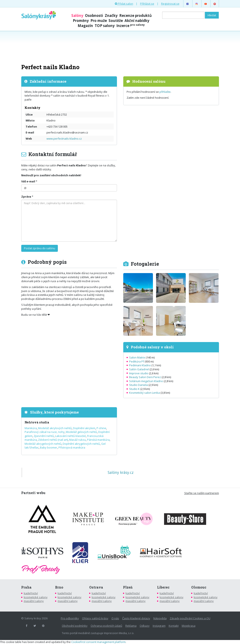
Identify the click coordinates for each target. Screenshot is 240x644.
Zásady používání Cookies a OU (190, 618)
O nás (115, 618)
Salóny (77, 15)
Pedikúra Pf (137, 361)
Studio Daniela (139, 385)
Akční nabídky (137, 21)
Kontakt (174, 626)
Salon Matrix (137, 357)
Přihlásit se (147, 4)
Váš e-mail (28, 181)
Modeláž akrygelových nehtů (43, 444)
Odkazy (145, 626)
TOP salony (105, 26)
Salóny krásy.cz (121, 472)
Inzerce (131, 26)
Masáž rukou (78, 440)
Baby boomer (49, 447)
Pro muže (99, 21)
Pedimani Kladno (140, 365)
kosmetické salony (36, 597)
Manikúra (31, 428)
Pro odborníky (70, 618)
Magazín (85, 26)
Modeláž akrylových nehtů (55, 428)
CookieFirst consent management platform (98, 642)
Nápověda (160, 618)
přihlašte (165, 92)
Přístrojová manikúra (72, 447)
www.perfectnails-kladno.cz (64, 139)
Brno (59, 587)
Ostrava (96, 587)
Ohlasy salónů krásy (95, 618)
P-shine (101, 428)
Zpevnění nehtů (44, 436)
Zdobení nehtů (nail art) (53, 440)
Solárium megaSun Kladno (146, 381)
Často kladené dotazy (136, 618)
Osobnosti (94, 15)
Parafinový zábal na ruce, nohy (45, 432)
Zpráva (26, 197)
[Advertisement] (120, 47)
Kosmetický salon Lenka (145, 393)
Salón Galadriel (139, 369)
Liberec (163, 587)
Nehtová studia (37, 422)
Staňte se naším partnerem (202, 493)
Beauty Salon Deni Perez (145, 377)
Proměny (81, 21)
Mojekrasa (189, 626)
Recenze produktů (135, 15)
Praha (26, 587)
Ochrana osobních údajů (106, 626)
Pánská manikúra (98, 440)
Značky (111, 15)
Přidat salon (124, 4)
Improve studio (139, 373)
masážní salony (34, 601)
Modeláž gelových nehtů (81, 432)
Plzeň (128, 587)
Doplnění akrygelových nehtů (81, 444)
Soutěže (116, 21)
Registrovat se (170, 4)
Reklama (131, 626)
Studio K (134, 389)
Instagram (159, 626)
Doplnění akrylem (84, 428)
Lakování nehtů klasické (70, 436)
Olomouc (199, 587)
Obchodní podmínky (75, 626)
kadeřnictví (31, 593)
